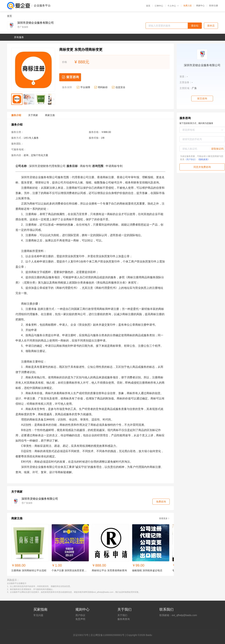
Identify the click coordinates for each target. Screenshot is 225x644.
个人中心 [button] (173, 6)
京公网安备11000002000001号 (107, 635)
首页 (148, 6)
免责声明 (80, 619)
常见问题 (38, 615)
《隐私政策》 (203, 159)
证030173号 (82, 635)
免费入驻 (188, 6)
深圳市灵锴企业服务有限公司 (36, 23)
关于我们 (122, 615)
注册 (216, 6)
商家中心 (200, 6)
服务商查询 (124, 619)
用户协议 (80, 615)
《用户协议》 (191, 159)
